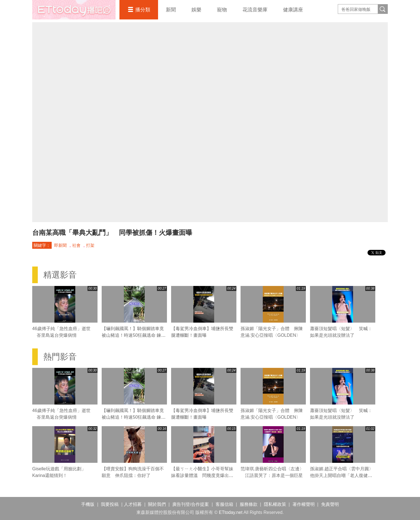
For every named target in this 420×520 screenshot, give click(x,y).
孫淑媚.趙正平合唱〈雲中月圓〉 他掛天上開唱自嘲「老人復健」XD (344, 475)
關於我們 (157, 504)
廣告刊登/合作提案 (191, 504)
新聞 (171, 10)
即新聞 (60, 245)
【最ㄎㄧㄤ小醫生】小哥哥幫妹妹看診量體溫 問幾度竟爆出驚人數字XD (202, 475)
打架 (90, 245)
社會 (76, 245)
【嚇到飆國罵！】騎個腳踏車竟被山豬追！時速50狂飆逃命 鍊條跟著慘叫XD (134, 335)
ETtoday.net (231, 512)
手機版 (88, 504)
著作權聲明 (304, 504)
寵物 (222, 10)
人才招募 (133, 504)
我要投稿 (110, 504)
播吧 (74, 10)
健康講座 (293, 10)
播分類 (143, 10)
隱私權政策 (275, 504)
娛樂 (196, 10)
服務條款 (249, 504)
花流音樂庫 (255, 10)
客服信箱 (224, 504)
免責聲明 (330, 504)
